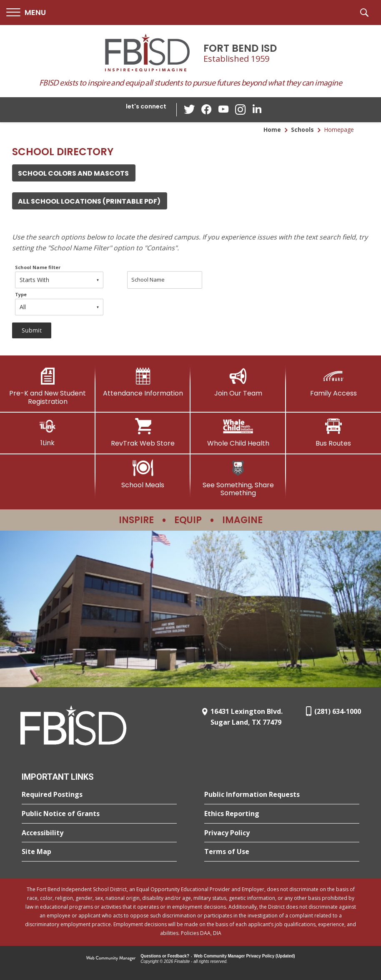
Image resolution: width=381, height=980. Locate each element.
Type (21, 294)
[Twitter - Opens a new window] (190, 109)
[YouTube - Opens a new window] (223, 110)
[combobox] (59, 280)
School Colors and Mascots (73, 173)
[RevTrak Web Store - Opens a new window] (143, 433)
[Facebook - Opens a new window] (207, 110)
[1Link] (48, 432)
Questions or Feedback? (165, 956)
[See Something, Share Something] (238, 478)
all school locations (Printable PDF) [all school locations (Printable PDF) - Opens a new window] (89, 201)
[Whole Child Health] (238, 433)
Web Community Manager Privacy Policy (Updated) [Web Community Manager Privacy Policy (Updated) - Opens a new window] (244, 956)
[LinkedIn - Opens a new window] (257, 109)
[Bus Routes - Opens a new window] (334, 433)
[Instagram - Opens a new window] (240, 110)
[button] (26, 13)
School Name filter (38, 267)
